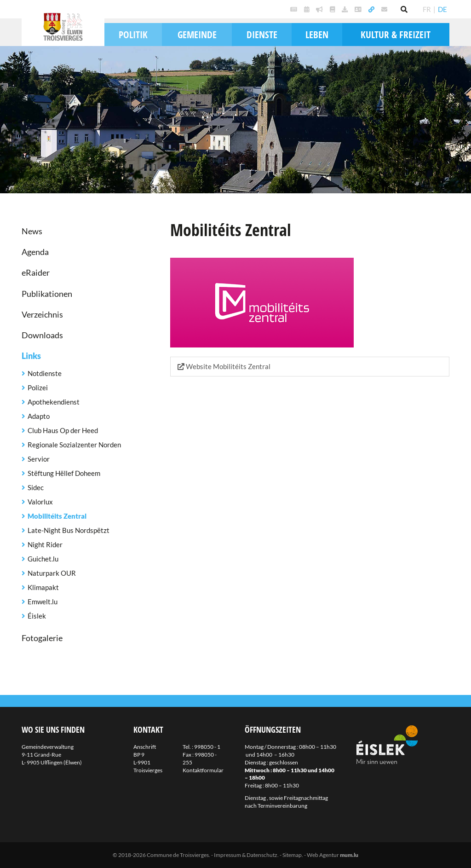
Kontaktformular (203, 770)
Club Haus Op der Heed (63, 430)
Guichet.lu (43, 559)
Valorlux (40, 502)
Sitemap (292, 855)
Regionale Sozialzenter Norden (74, 445)
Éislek (37, 616)
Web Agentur (323, 855)
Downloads (42, 335)
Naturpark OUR (52, 573)
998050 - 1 (207, 747)
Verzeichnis (42, 314)
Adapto (39, 416)
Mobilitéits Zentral (57, 516)
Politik (133, 35)
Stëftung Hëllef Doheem (64, 473)
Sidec (36, 487)
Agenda (35, 252)
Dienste (262, 35)
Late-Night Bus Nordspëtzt (69, 530)
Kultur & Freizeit (396, 35)
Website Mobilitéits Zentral (224, 366)
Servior (39, 459)
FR (427, 9)
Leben (317, 35)
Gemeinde (197, 35)
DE (442, 9)
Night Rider (45, 544)
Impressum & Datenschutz (246, 855)
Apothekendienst (54, 402)
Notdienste (45, 373)
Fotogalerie (42, 638)
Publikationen (47, 294)
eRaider (36, 272)
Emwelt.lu (43, 602)
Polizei (38, 388)
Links (31, 356)
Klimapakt (43, 587)
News (32, 231)
